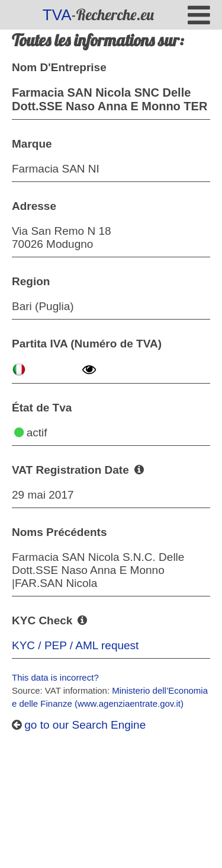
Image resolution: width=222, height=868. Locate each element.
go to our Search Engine (79, 725)
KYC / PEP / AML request (75, 645)
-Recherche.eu (98, 15)
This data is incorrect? (55, 677)
